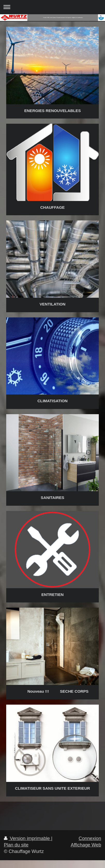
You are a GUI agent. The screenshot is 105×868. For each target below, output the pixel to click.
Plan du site (16, 845)
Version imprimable (28, 838)
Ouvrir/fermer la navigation (52, 7)
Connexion (90, 838)
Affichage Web (86, 845)
